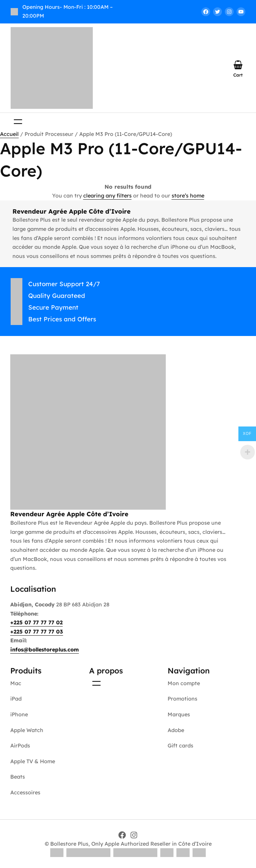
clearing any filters (107, 196)
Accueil (9, 134)
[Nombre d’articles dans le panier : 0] (238, 65)
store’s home (188, 196)
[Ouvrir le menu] (18, 122)
